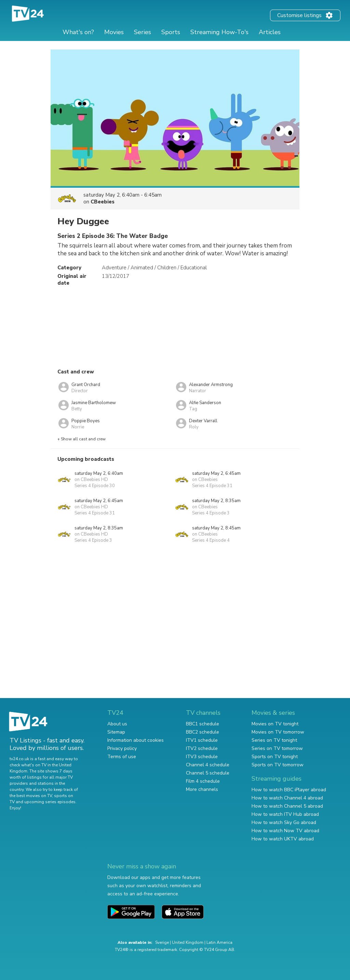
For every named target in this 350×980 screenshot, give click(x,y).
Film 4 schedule (203, 781)
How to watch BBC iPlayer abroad (289, 790)
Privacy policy (122, 748)
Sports (171, 32)
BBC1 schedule (203, 724)
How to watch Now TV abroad (285, 831)
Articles (270, 32)
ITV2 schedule (202, 748)
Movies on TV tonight (275, 724)
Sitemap (116, 732)
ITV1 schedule (202, 740)
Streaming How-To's (219, 32)
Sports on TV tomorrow (278, 765)
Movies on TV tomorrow (278, 732)
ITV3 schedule (202, 757)
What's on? (78, 32)
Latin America (219, 942)
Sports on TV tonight (275, 757)
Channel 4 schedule (208, 765)
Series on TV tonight (274, 740)
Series (143, 32)
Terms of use (122, 757)
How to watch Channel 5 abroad (287, 806)
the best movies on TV (31, 796)
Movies (114, 32)
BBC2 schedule (203, 732)
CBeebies (103, 202)
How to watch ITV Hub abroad (285, 814)
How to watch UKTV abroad (283, 839)
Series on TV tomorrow (277, 748)
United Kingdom (188, 942)
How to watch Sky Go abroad (284, 822)
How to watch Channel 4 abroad (287, 798)
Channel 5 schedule (208, 773)
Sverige (162, 942)
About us (117, 724)
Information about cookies (136, 740)
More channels (202, 789)
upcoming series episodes (50, 802)
